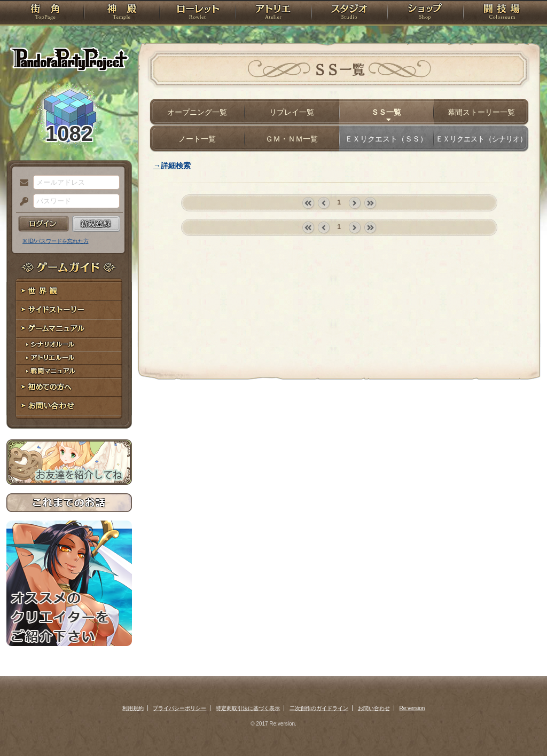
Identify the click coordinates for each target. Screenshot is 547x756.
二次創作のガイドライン (319, 708)
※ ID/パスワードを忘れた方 (56, 241)
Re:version (412, 708)
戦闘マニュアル (69, 371)
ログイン (44, 224)
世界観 (69, 291)
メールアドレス (21, 183)
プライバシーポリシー (179, 708)
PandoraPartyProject (69, 59)
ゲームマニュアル (69, 329)
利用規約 (133, 708)
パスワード (21, 202)
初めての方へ (69, 387)
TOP (45, 13)
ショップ (425, 13)
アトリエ (273, 13)
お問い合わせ (69, 406)
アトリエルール (69, 358)
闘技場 (502, 13)
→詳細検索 (172, 166)
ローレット (198, 13)
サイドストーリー (69, 310)
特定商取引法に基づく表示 (248, 708)
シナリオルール (69, 345)
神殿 (122, 13)
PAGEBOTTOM (520, 727)
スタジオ (349, 13)
